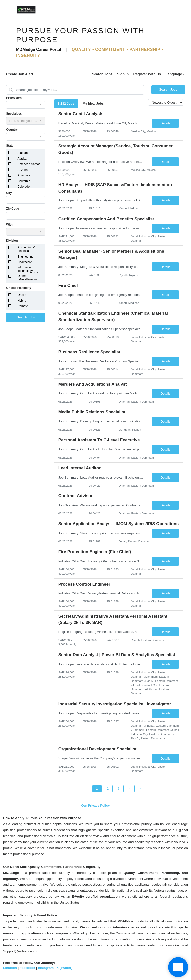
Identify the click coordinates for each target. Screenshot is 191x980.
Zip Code (13, 209)
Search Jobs (102, 74)
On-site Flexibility (19, 288)
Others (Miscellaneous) (28, 278)
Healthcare (25, 262)
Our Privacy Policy (96, 806)
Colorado (24, 187)
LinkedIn (10, 968)
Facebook (27, 968)
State (10, 146)
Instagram (46, 968)
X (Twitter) (64, 968)
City (9, 193)
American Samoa (29, 164)
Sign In (123, 74)
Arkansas (24, 175)
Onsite (22, 295)
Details (165, 123)
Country (12, 130)
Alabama (24, 153)
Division (12, 241)
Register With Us (147, 74)
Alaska (22, 159)
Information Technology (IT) (28, 269)
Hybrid (22, 301)
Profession (14, 98)
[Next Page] (141, 789)
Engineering (26, 257)
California (24, 181)
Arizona (23, 170)
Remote (23, 306)
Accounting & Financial (26, 249)
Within (11, 225)
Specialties (14, 114)
